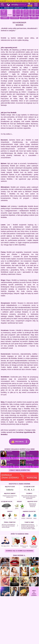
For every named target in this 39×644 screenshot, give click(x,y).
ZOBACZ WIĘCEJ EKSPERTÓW (19, 470)
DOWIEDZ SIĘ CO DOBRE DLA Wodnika (19, 551)
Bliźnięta (26, 13)
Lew (34, 13)
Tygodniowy (15, 18)
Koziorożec (4, 13)
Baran (18, 13)
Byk (22, 13)
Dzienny (5, 18)
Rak (30, 13)
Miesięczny (24, 18)
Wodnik (10, 13)
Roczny (34, 18)
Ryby (14, 13)
